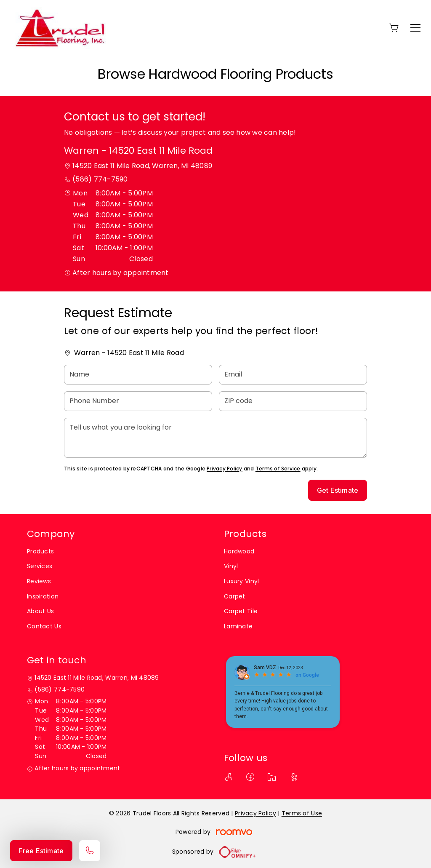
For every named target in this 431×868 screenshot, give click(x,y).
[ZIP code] (293, 401)
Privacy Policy (224, 469)
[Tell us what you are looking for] (215, 438)
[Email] (293, 375)
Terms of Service (278, 469)
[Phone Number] (138, 401)
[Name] (138, 375)
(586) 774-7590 (100, 179)
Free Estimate (41, 851)
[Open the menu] (415, 28)
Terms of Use (302, 813)
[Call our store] (90, 851)
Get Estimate (338, 490)
